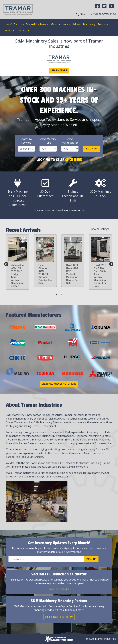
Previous (5, 263)
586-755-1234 (107, 14)
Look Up (92, 149)
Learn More (59, 70)
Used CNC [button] (9, 24)
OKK (8, 467)
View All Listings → (101, 229)
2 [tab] (61, 295)
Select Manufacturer (70, 141)
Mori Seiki (51, 467)
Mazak (26, 467)
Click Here (73, 160)
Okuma (106, 463)
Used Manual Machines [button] (33, 24)
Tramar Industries (74, 415)
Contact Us (23, 31)
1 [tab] (57, 295)
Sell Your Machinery (84, 24)
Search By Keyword (26, 141)
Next (110, 263)
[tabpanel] (18, 262)
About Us (9, 31)
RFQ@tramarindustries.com (53, 477)
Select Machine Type (48, 141)
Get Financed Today (59, 617)
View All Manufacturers (59, 384)
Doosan (63, 467)
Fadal (34, 467)
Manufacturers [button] (59, 24)
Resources (104, 24)
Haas (41, 467)
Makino (17, 467)
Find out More (59, 589)
